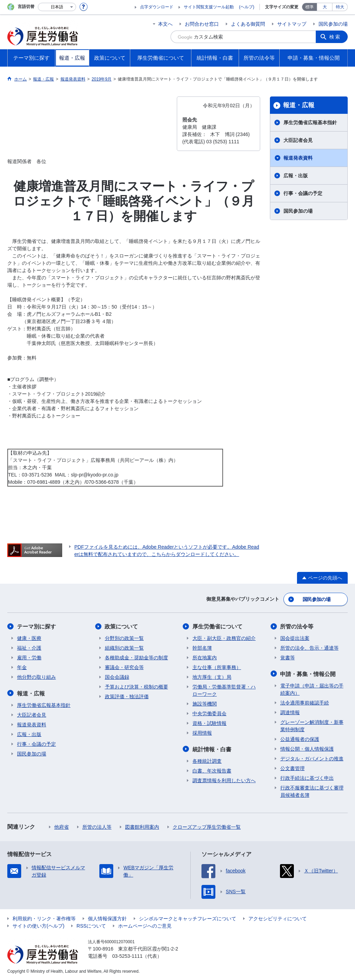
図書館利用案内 (142, 827)
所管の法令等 (297, 627)
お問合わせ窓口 (202, 24)
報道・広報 (299, 105)
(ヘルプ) (247, 7)
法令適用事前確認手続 (305, 702)
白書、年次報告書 (212, 770)
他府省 (61, 827)
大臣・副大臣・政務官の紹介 (224, 638)
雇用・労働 (29, 658)
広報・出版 (296, 176)
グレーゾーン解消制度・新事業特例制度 (312, 725)
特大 (340, 7)
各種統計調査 (207, 761)
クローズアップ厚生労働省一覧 (207, 827)
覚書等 (288, 658)
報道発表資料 (298, 158)
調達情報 (290, 712)
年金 (22, 667)
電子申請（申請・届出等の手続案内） (312, 689)
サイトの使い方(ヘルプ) (38, 926)
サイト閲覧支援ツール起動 (209, 7)
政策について (122, 627)
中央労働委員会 (209, 713)
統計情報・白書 (212, 749)
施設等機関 (205, 704)
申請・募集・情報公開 (308, 674)
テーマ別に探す (36, 627)
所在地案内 (205, 658)
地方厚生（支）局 (212, 677)
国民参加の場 (333, 24)
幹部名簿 (202, 648)
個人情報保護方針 (107, 918)
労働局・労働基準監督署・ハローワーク (224, 690)
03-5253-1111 (127, 956)
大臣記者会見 (298, 140)
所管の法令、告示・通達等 (309, 648)
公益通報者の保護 (300, 739)
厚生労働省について (217, 627)
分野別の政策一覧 (124, 638)
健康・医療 (29, 638)
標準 (309, 7)
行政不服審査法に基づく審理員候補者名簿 (312, 791)
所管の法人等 (97, 827)
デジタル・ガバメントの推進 (312, 758)
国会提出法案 (295, 638)
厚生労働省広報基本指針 (310, 122)
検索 (335, 37)
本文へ (165, 24)
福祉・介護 (29, 648)
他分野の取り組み (36, 677)
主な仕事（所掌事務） (217, 667)
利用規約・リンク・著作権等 (44, 918)
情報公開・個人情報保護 (307, 749)
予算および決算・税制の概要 (137, 687)
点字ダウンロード (157, 7)
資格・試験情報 (209, 723)
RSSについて (91, 926)
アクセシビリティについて (278, 918)
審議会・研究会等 (124, 667)
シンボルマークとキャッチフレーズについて (188, 918)
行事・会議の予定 (303, 193)
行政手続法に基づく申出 (307, 778)
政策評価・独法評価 (127, 696)
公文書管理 (292, 768)
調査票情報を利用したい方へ (224, 780)
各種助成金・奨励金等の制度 (137, 658)
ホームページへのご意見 (145, 926)
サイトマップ (292, 24)
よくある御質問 (248, 24)
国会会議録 (117, 677)
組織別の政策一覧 (124, 648)
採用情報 (202, 733)
